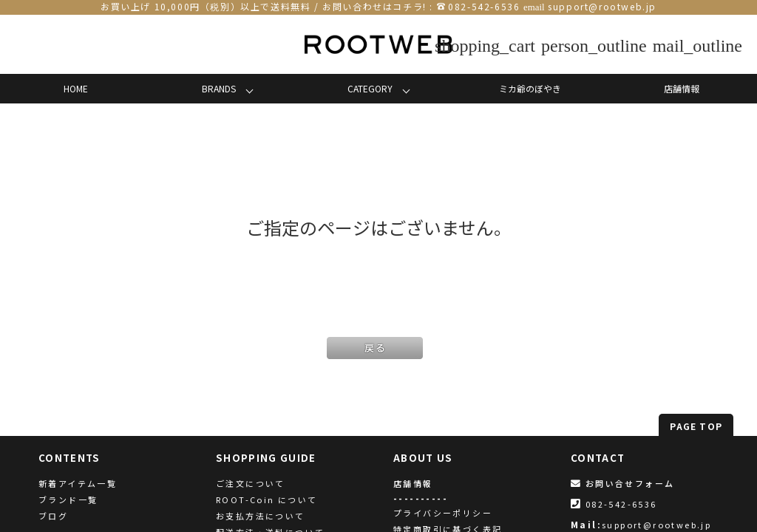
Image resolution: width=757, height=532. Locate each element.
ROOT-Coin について (267, 499)
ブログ (53, 516)
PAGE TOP (696, 426)
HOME (76, 88)
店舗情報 (682, 88)
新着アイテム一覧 (78, 483)
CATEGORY (370, 88)
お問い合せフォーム (622, 483)
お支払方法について (261, 516)
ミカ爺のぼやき (530, 88)
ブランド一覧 (68, 499)
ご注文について (251, 483)
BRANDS (219, 88)
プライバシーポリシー (443, 513)
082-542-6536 (484, 6)
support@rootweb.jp (602, 6)
